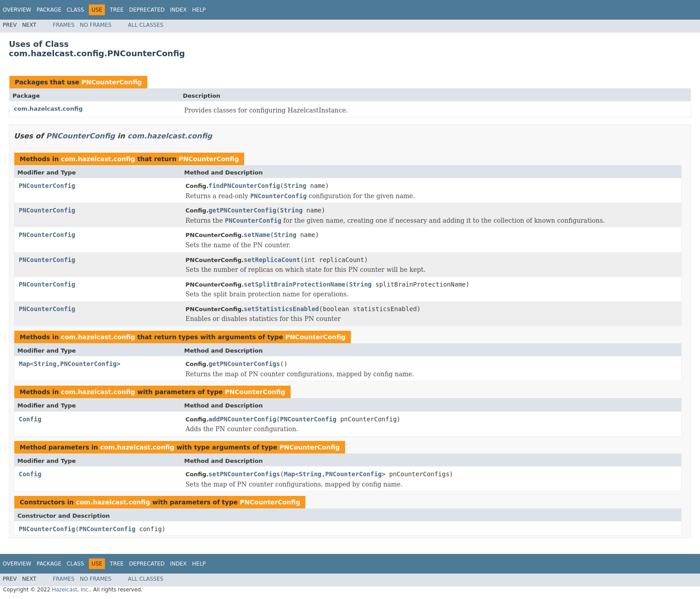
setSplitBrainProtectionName (295, 284)
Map (24, 364)
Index (179, 10)
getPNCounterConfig (242, 210)
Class (75, 10)
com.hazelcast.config (48, 109)
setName (257, 235)
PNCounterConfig (111, 82)
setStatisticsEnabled (281, 309)
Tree (117, 10)
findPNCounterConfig (244, 186)
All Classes (146, 25)
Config (30, 419)
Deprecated (147, 10)
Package (49, 10)
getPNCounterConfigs (244, 364)
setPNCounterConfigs (244, 474)
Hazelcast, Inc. (71, 590)
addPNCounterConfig (242, 419)
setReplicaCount (272, 260)
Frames (64, 25)
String (295, 186)
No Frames (96, 25)
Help (199, 10)
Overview (17, 10)
